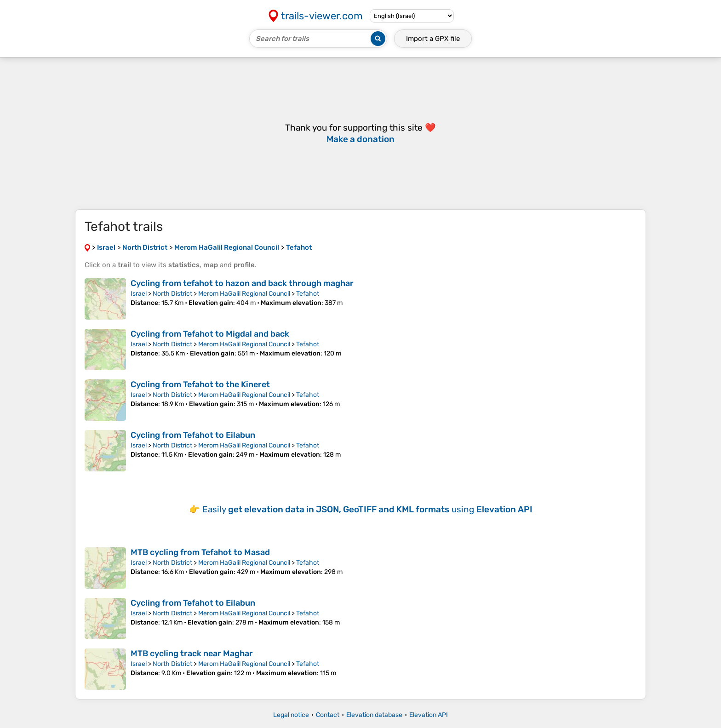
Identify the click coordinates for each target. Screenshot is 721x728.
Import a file (433, 39)
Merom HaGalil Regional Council (244, 294)
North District (172, 294)
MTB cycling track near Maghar (192, 653)
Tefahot (308, 294)
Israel (139, 294)
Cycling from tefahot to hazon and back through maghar (242, 283)
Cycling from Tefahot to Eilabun (193, 435)
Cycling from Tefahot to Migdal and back (210, 334)
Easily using (367, 509)
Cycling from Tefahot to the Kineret (200, 384)
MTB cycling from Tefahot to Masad (200, 552)
